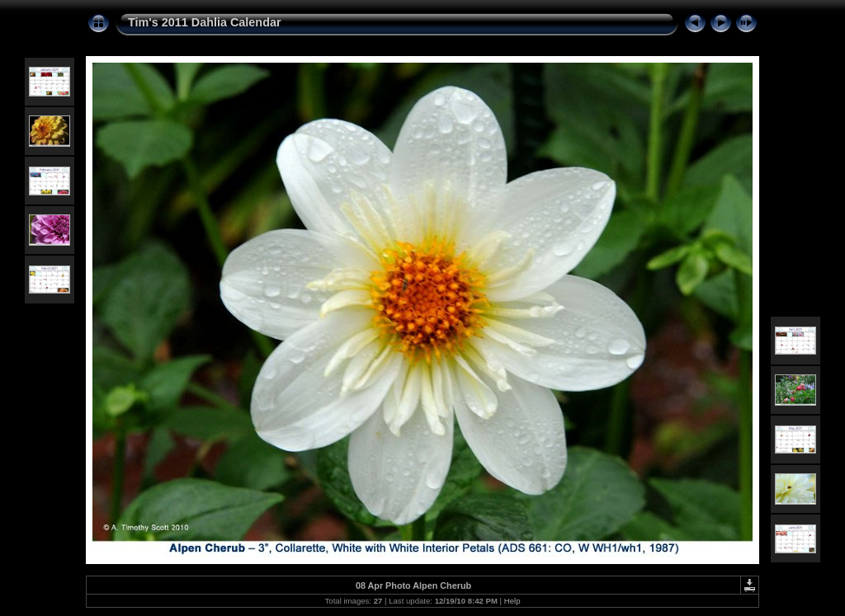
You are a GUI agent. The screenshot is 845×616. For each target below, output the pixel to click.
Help (512, 601)
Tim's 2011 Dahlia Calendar (205, 22)
